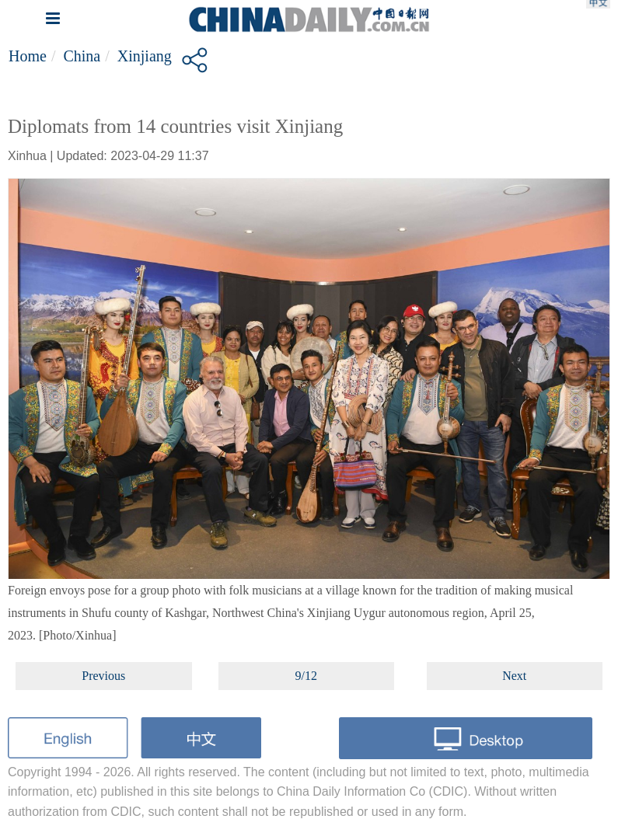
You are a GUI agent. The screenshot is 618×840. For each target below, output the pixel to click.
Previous (103, 676)
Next (514, 676)
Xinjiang (145, 56)
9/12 (306, 676)
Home (28, 56)
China (82, 56)
